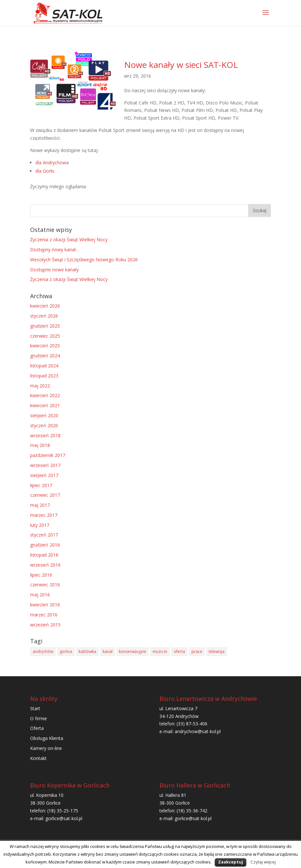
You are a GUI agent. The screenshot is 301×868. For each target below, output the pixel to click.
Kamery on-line (46, 748)
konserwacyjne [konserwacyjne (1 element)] (133, 651)
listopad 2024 (44, 366)
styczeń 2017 (44, 535)
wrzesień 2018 (45, 435)
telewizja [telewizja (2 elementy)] (217, 651)
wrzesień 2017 (45, 465)
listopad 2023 (44, 376)
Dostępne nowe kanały (54, 270)
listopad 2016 (44, 555)
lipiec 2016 (41, 575)
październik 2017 (48, 455)
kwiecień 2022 (45, 395)
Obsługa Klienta (47, 738)
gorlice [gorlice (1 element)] (66, 651)
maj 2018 (40, 445)
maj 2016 (40, 595)
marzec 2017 (44, 515)
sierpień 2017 (44, 475)
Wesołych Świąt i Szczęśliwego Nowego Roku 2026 (84, 260)
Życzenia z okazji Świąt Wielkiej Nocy (69, 239)
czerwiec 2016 (45, 585)
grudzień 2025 (45, 326)
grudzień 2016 (45, 545)
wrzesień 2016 (45, 565)
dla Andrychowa (52, 163)
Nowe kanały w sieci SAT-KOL (181, 65)
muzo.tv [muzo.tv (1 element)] (160, 651)
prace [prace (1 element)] (197, 651)
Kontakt (38, 758)
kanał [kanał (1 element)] (108, 651)
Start (35, 708)
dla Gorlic (45, 171)
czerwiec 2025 (45, 336)
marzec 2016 (44, 615)
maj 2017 (40, 505)
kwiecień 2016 (45, 605)
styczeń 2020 (44, 425)
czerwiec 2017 (45, 495)
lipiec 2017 (41, 485)
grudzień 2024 (45, 356)
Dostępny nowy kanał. (53, 250)
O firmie (39, 718)
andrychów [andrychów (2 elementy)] (43, 651)
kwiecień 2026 (45, 306)
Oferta (37, 728)
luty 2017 (40, 525)
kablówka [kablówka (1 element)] (87, 651)
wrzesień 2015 (45, 625)
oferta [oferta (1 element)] (179, 651)
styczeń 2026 (44, 316)
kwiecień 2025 (45, 346)
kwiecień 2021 (45, 405)
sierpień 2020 (44, 415)
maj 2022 (40, 386)
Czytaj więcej (263, 862)
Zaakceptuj (231, 862)
